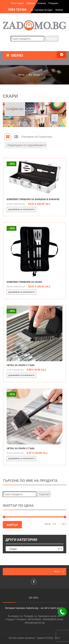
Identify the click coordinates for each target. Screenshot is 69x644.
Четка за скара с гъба (21, 365)
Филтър (12, 525)
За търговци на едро (42, 10)
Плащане (53, 3)
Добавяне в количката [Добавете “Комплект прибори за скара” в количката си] (21, 292)
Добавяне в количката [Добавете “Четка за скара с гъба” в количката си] (21, 375)
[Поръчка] (26, 145)
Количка (42, 3)
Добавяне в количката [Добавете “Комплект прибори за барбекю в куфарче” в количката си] (21, 209)
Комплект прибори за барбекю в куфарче (33, 199)
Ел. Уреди (34, 75)
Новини (59, 10)
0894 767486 (17, 10)
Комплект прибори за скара (24, 282)
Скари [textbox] (33, 549)
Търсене (52, 39)
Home (21, 75)
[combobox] (34, 549)
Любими (31, 3)
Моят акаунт (17, 3)
